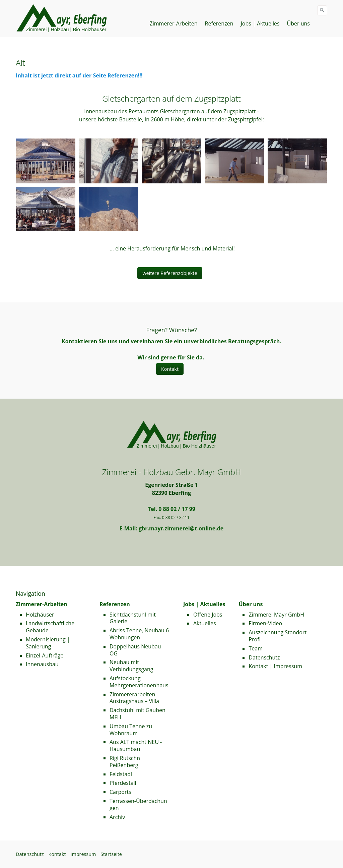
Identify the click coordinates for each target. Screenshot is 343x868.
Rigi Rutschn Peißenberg (125, 762)
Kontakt (57, 854)
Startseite (111, 854)
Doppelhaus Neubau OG (135, 650)
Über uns (298, 23)
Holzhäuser (40, 615)
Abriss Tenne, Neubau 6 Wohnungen (139, 634)
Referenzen (219, 23)
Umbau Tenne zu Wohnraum (131, 730)
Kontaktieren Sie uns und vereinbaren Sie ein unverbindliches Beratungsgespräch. (171, 341)
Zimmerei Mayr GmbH (276, 615)
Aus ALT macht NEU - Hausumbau (136, 745)
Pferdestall (123, 783)
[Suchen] (322, 10)
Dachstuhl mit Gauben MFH (138, 714)
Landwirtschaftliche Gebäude (50, 627)
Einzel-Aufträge (45, 655)
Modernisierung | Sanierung (48, 643)
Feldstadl (121, 774)
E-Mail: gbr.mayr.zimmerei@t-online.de (172, 528)
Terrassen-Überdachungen (138, 804)
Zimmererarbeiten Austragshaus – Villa (134, 698)
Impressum (83, 854)
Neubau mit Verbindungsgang (131, 666)
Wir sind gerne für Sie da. (171, 357)
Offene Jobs (208, 615)
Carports (120, 792)
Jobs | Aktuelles (260, 23)
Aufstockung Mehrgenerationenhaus (139, 682)
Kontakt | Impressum (275, 666)
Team (256, 648)
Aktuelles (205, 623)
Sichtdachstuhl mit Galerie (133, 618)
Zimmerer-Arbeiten (174, 23)
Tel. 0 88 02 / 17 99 (171, 509)
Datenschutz (264, 657)
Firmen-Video (265, 623)
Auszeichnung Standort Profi (278, 636)
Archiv (117, 817)
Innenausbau (42, 664)
